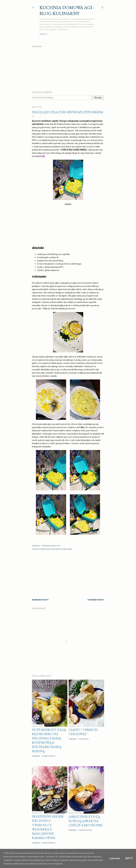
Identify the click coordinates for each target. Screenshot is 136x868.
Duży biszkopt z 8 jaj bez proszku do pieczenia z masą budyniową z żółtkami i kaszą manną (49, 740)
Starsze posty (96, 600)
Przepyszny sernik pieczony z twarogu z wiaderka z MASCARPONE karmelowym (48, 827)
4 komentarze (83, 739)
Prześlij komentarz (48, 756)
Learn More (115, 859)
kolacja (53, 549)
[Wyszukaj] (103, 7)
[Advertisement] (68, 67)
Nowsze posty (40, 600)
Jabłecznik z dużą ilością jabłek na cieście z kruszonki (86, 821)
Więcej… (92, 34)
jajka (48, 549)
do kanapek (41, 549)
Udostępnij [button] (36, 546)
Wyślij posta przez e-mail (51, 546)
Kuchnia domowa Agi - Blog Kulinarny (67, 10)
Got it (129, 858)
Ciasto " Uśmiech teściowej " (83, 732)
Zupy (67, 34)
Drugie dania (56, 34)
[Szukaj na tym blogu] (61, 98)
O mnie (43, 34)
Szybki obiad (79, 34)
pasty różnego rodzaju (64, 549)
